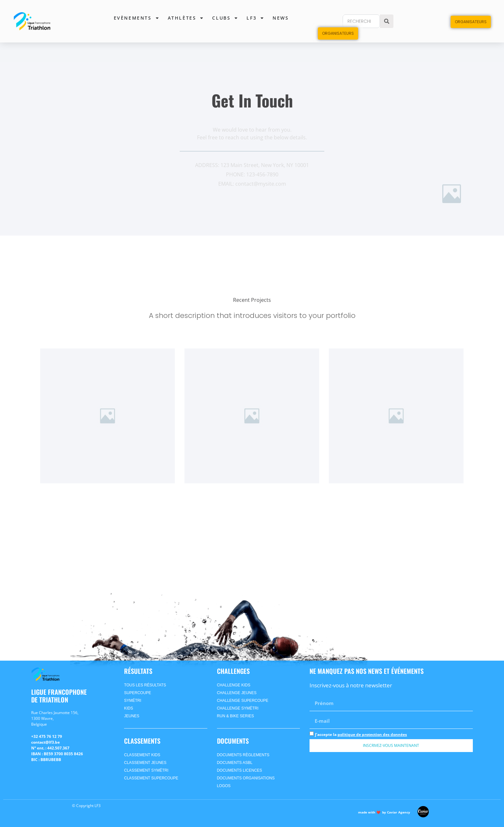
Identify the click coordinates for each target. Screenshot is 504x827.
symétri (133, 701)
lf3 (255, 18)
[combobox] (361, 21)
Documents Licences (240, 770)
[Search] (387, 21)
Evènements (137, 18)
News (281, 18)
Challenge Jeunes (237, 693)
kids (129, 708)
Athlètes (186, 18)
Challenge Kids (234, 685)
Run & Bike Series (235, 716)
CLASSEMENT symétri (146, 770)
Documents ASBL (235, 763)
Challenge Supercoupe (243, 701)
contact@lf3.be (45, 742)
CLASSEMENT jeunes (145, 763)
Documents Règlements (243, 755)
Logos (224, 786)
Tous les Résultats (145, 685)
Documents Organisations (246, 778)
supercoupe (138, 693)
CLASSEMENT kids (142, 755)
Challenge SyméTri (238, 708)
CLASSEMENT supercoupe (151, 778)
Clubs (225, 18)
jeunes (132, 716)
